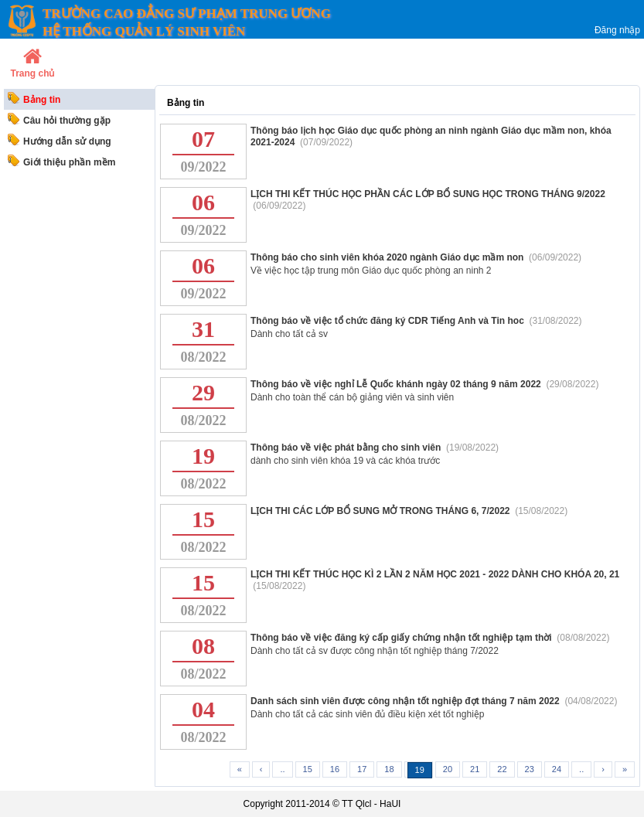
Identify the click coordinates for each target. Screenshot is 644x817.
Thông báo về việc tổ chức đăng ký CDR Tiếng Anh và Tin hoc (388, 321)
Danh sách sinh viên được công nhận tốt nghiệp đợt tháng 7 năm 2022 (406, 701)
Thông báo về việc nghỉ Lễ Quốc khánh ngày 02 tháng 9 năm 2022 (397, 384)
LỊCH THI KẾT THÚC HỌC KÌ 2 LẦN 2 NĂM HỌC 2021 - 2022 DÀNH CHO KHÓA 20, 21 (435, 574)
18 (389, 769)
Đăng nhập (617, 30)
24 (557, 769)
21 (475, 769)
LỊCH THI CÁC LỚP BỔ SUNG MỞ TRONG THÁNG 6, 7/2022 (382, 511)
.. (282, 769)
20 (448, 769)
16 (335, 769)
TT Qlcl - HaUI (371, 804)
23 (530, 769)
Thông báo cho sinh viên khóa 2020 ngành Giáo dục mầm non (388, 257)
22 (502, 769)
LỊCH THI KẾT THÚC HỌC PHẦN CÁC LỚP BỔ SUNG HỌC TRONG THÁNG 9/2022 (428, 194)
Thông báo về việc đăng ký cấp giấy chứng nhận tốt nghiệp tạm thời (402, 638)
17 (362, 769)
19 (420, 770)
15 (308, 769)
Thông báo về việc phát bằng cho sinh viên (347, 448)
